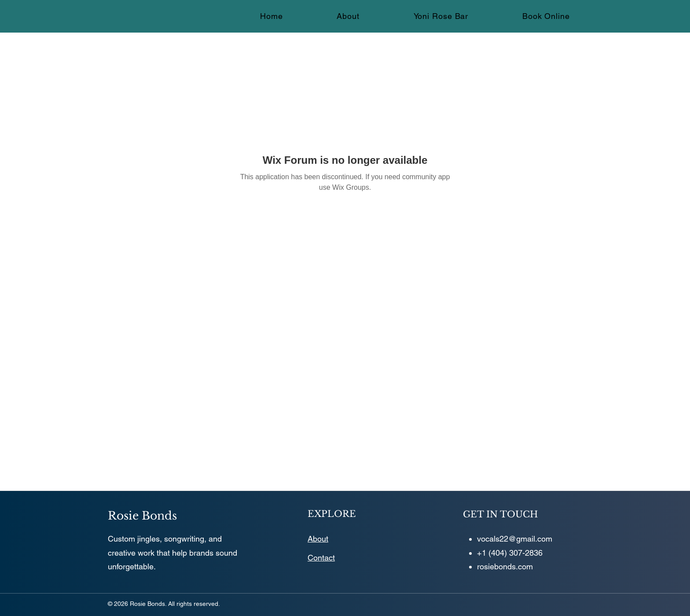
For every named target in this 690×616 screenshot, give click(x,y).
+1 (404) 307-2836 (510, 553)
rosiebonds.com (505, 566)
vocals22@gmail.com (515, 539)
